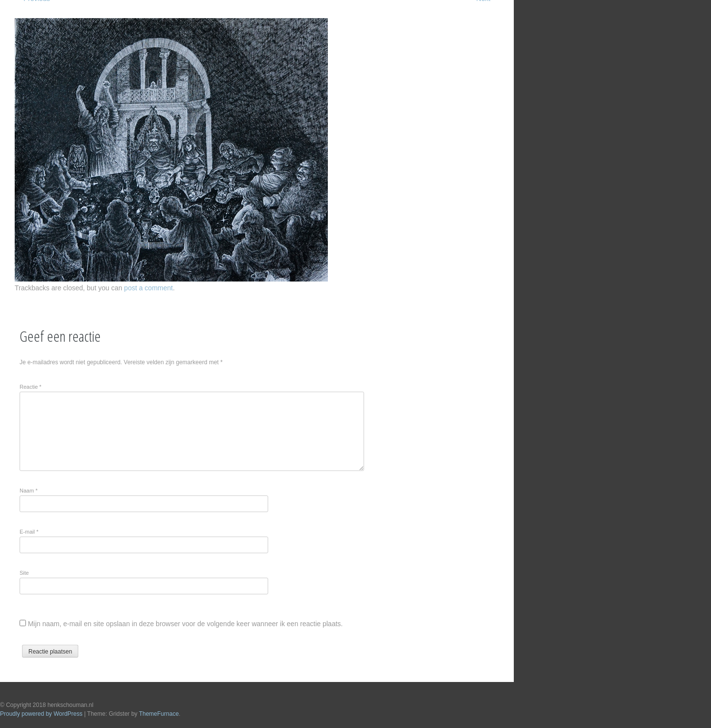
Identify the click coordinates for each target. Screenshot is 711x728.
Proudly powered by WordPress (41, 714)
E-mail (29, 532)
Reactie (31, 387)
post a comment (149, 288)
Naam (29, 491)
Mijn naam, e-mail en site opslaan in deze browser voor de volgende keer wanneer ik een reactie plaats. (185, 624)
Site (24, 573)
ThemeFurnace (159, 714)
